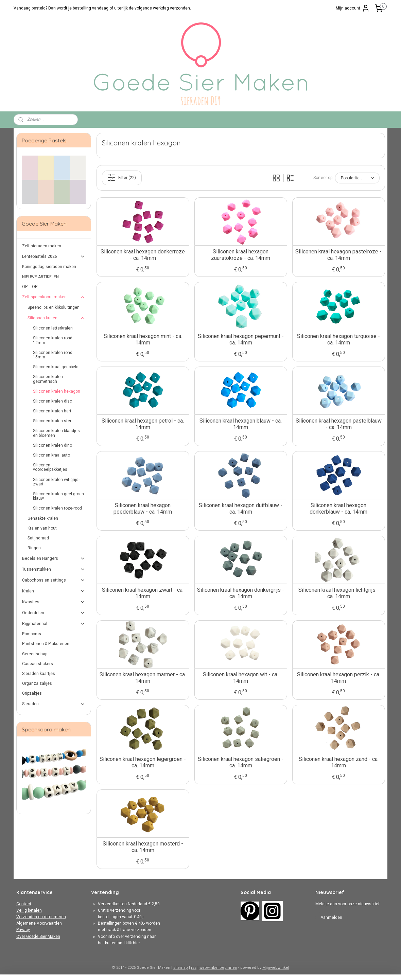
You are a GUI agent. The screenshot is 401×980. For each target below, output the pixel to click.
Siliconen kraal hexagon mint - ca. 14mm (143, 339)
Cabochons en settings (54, 580)
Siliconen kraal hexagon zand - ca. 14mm (338, 762)
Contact (24, 904)
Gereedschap (35, 654)
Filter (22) (122, 178)
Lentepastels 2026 (54, 256)
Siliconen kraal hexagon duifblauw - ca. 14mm (241, 509)
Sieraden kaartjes (39, 674)
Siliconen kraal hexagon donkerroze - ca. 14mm (143, 255)
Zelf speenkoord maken (54, 297)
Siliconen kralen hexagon (57, 391)
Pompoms (32, 634)
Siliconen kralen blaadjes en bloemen (56, 433)
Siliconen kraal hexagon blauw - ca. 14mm (241, 424)
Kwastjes (54, 602)
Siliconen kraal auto (51, 455)
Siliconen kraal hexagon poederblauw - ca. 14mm (143, 509)
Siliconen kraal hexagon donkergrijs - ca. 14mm (241, 593)
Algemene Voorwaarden (39, 923)
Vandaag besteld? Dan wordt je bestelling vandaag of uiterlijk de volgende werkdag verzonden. (102, 8)
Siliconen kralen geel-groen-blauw (59, 496)
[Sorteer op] (357, 178)
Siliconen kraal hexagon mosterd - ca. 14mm (143, 847)
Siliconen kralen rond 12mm (53, 340)
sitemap (181, 968)
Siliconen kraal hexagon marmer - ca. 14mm (143, 678)
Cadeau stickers (38, 664)
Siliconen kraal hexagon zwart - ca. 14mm (143, 593)
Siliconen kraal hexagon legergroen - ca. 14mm (143, 762)
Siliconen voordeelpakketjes (50, 467)
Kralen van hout (42, 528)
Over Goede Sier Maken (38, 937)
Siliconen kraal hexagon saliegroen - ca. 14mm (241, 762)
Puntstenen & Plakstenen (46, 644)
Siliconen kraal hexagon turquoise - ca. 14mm (338, 339)
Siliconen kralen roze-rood (57, 508)
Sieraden (54, 704)
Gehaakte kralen (43, 518)
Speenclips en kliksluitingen (54, 307)
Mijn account (353, 8)
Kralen (54, 591)
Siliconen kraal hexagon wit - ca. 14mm (241, 678)
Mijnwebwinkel (276, 968)
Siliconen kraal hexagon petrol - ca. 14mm (143, 424)
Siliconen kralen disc (53, 401)
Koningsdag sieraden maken (49, 267)
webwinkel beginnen (218, 968)
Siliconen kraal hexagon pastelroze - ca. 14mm (338, 255)
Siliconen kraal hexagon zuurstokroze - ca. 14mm (241, 255)
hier (136, 943)
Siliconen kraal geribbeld (56, 367)
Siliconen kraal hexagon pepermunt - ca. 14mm (240, 339)
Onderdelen (54, 613)
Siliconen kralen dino (53, 445)
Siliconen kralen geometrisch (48, 379)
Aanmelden (331, 917)
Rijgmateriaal (54, 624)
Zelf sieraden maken (42, 246)
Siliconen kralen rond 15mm (53, 355)
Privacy (23, 930)
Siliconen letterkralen (53, 328)
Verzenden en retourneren (41, 917)
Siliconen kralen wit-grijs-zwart (56, 482)
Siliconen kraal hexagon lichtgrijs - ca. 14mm (338, 593)
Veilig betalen (29, 910)
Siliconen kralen (57, 318)
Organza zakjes (37, 683)
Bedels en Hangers (54, 558)
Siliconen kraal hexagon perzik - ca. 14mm (338, 678)
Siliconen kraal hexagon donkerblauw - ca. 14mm (338, 509)
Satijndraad (38, 538)
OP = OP (30, 287)
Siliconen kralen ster (52, 421)
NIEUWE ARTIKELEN (40, 277)
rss (194, 968)
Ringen (34, 548)
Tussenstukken (54, 569)
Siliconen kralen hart (52, 411)
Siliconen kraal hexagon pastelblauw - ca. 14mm (338, 424)
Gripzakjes (32, 693)
